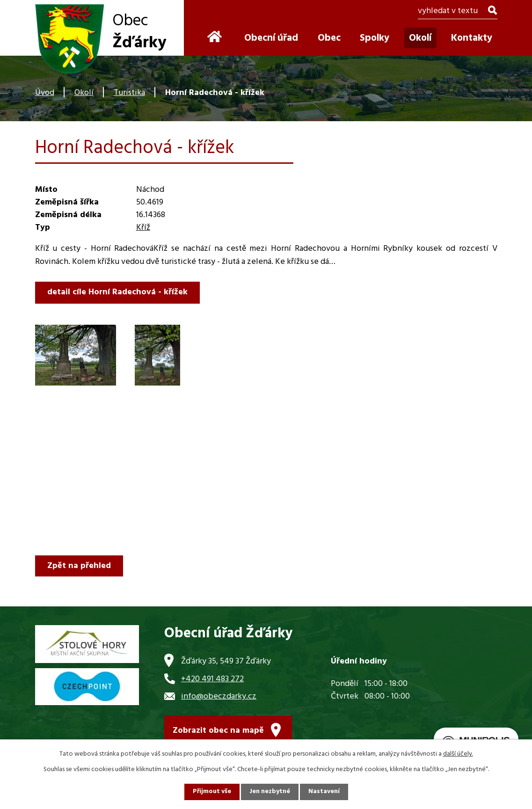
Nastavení (325, 792)
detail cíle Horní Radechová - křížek (118, 292)
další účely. (458, 754)
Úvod (45, 93)
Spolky (375, 38)
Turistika (129, 93)
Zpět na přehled (80, 566)
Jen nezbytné (270, 792)
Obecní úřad (271, 38)
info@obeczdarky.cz (219, 696)
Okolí (84, 93)
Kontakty (472, 38)
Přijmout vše (211, 792)
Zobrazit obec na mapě (218, 731)
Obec (329, 38)
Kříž (143, 228)
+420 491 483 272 (212, 679)
